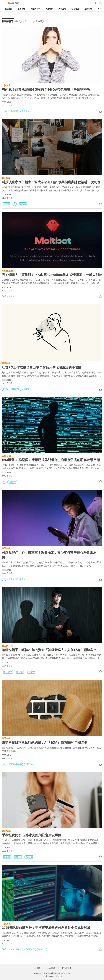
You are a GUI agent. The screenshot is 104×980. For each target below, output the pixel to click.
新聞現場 (88, 9)
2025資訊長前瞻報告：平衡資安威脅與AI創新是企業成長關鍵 (46, 928)
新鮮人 (6, 389)
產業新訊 (8, 9)
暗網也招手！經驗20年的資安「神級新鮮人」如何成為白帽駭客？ (49, 650)
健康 (10, 579)
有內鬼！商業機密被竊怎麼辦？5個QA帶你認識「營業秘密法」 (47, 90)
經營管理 (31, 949)
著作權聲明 (67, 968)
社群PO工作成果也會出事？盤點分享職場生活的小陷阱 (42, 367)
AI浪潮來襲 (7, 270)
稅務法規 (18, 857)
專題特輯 (49, 9)
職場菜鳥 (16, 389)
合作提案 (51, 968)
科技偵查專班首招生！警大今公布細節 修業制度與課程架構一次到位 (51, 182)
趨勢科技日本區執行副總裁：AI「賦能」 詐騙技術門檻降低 (45, 742)
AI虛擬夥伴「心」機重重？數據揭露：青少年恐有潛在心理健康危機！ (49, 555)
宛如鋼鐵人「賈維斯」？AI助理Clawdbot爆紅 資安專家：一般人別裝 (52, 275)
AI (15, 204)
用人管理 (20, 949)
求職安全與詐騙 (15, 764)
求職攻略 (21, 9)
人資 (5, 111)
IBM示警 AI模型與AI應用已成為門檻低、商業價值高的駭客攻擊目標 (51, 460)
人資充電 (62, 9)
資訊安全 (25, 111)
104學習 (6, 178)
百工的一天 (7, 646)
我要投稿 (36, 968)
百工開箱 (20, 672)
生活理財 (7, 857)
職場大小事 (35, 9)
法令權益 (75, 9)
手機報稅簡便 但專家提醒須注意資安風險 (32, 835)
